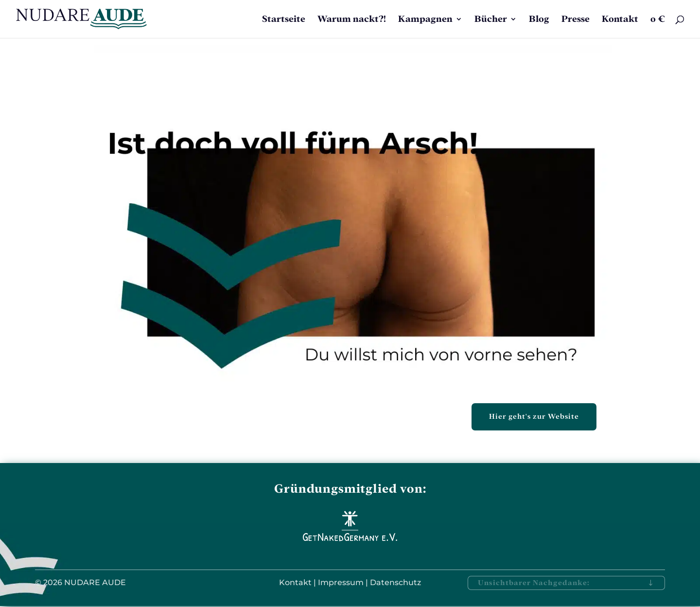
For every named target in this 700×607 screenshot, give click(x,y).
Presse (576, 20)
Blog (539, 20)
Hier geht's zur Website (534, 416)
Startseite (284, 20)
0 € (658, 20)
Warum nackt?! (352, 20)
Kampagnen (425, 20)
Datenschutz (395, 582)
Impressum (341, 582)
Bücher (491, 20)
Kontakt (620, 20)
